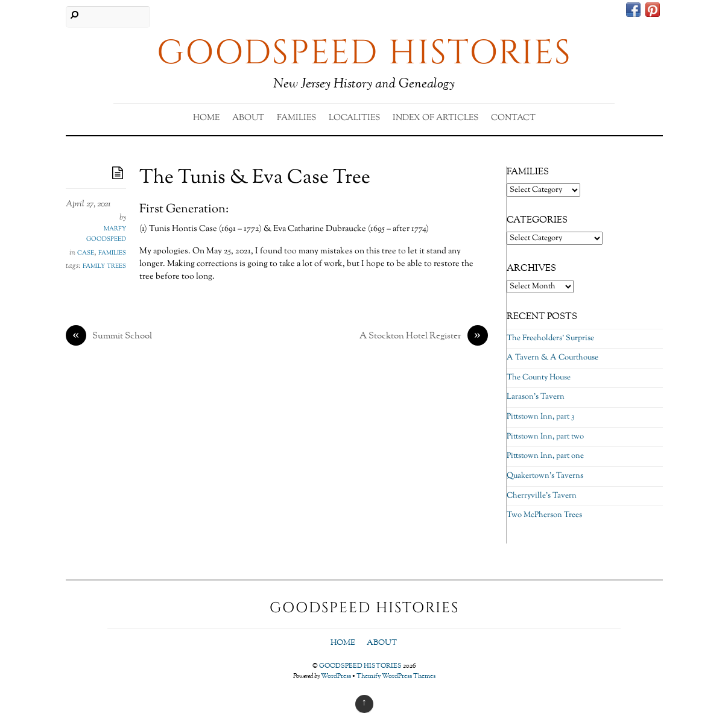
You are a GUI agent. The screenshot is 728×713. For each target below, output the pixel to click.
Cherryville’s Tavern (542, 496)
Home (206, 118)
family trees (104, 266)
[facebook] (633, 11)
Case (86, 253)
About (248, 118)
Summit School (109, 337)
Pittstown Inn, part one (545, 456)
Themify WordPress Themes (396, 676)
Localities (354, 118)
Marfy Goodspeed (106, 234)
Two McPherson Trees (544, 515)
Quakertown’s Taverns (545, 476)
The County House (539, 378)
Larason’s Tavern (536, 397)
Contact (513, 118)
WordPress (336, 676)
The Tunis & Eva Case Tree (255, 178)
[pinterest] (653, 11)
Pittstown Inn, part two (545, 437)
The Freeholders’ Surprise (550, 338)
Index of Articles (435, 118)
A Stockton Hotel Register (424, 337)
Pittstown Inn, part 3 (540, 417)
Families (296, 118)
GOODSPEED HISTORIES (360, 666)
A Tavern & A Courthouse (552, 358)
